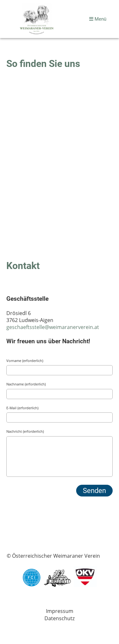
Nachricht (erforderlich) (25, 431)
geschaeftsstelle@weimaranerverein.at (53, 327)
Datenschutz (60, 618)
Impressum (60, 611)
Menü (98, 19)
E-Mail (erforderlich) (22, 408)
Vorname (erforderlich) (25, 361)
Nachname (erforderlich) (26, 384)
